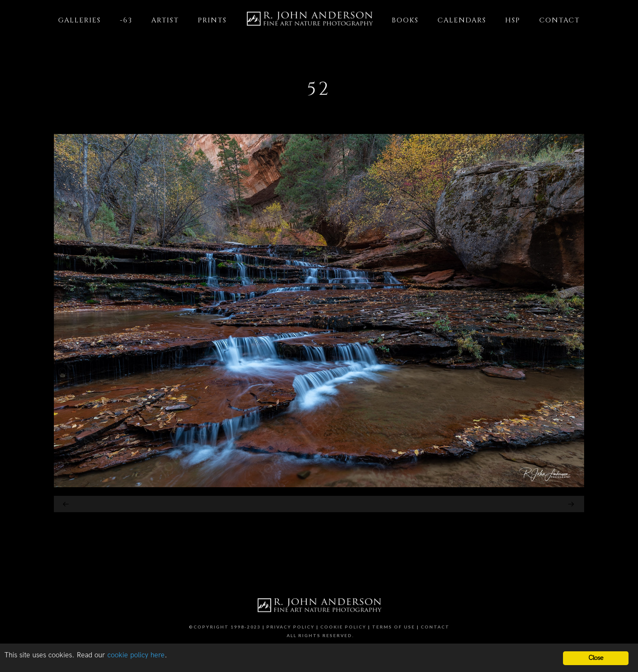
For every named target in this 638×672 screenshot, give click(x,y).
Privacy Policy (291, 627)
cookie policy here (136, 655)
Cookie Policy (343, 627)
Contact (435, 627)
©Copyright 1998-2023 (225, 627)
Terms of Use (394, 627)
